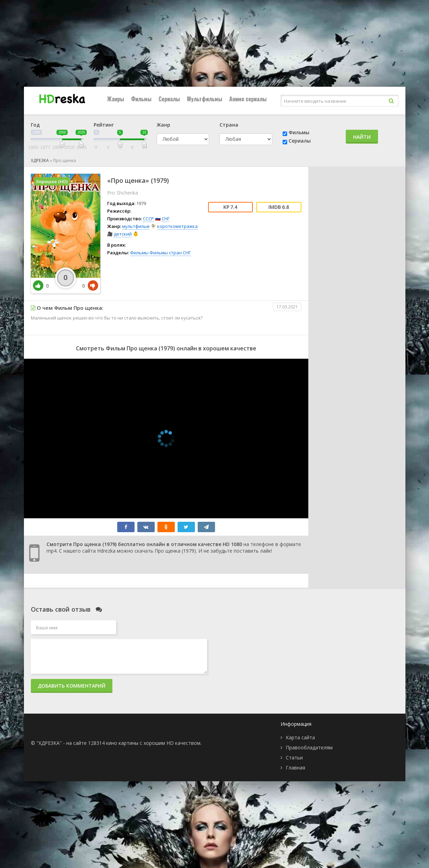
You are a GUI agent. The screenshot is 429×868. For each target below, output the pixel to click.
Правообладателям (309, 747)
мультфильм (136, 226)
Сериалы (169, 99)
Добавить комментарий (72, 686)
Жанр (164, 125)
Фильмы (141, 99)
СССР (148, 219)
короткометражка (177, 226)
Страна (229, 125)
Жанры (116, 99)
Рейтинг (104, 125)
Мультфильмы (205, 99)
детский (123, 234)
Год (35, 125)
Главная (295, 768)
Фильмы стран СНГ (170, 253)
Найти (362, 137)
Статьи (294, 758)
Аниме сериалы (248, 99)
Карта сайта (300, 737)
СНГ (166, 219)
